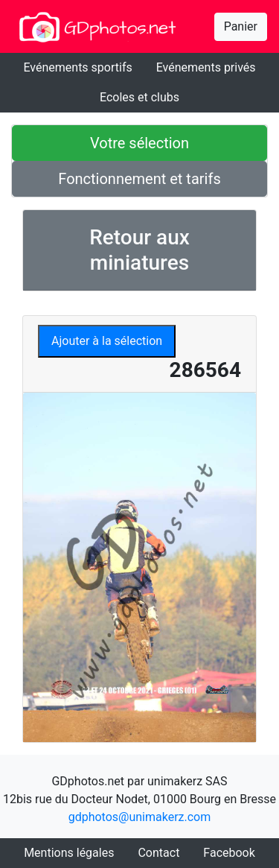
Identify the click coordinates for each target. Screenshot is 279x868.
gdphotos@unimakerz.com (140, 817)
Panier (241, 26)
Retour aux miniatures (139, 250)
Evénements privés (206, 67)
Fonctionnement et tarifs (139, 179)
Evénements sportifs (77, 67)
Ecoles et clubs (139, 97)
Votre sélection (139, 143)
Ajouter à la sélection (107, 341)
